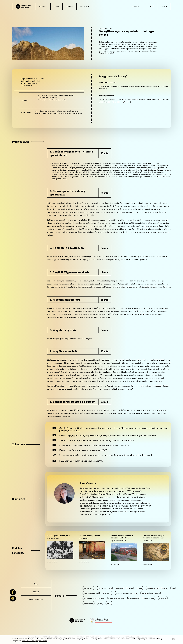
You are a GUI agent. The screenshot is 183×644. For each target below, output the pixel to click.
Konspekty (43, 6)
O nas (36, 584)
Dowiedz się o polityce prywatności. (35, 641)
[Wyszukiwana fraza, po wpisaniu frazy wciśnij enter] (143, 6)
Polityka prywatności (36, 599)
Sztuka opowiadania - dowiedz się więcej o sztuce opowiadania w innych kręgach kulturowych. (106, 455)
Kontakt (36, 592)
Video (57, 6)
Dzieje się (70, 6)
